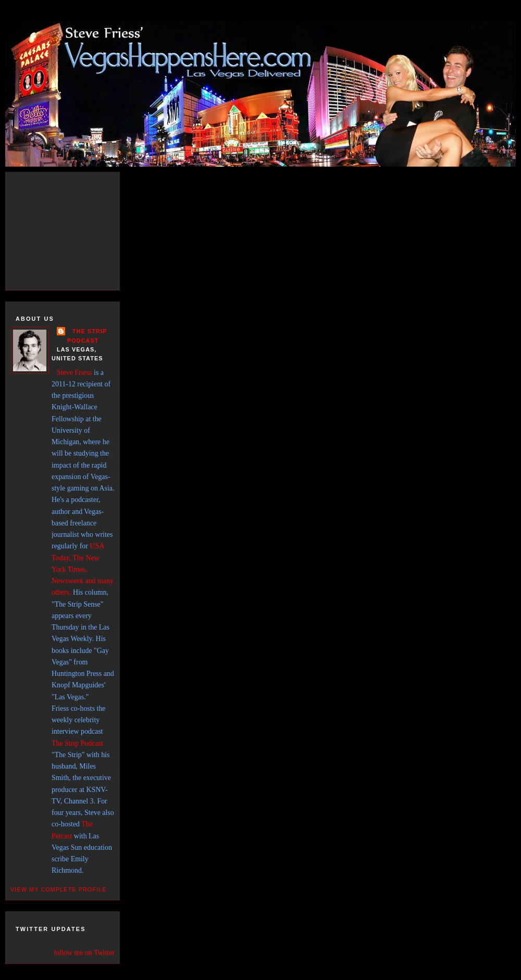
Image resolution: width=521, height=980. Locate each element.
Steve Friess (75, 373)
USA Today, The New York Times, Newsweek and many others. (83, 569)
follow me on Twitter (84, 953)
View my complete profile (59, 889)
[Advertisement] (73, 229)
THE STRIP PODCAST (87, 336)
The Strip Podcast (77, 743)
